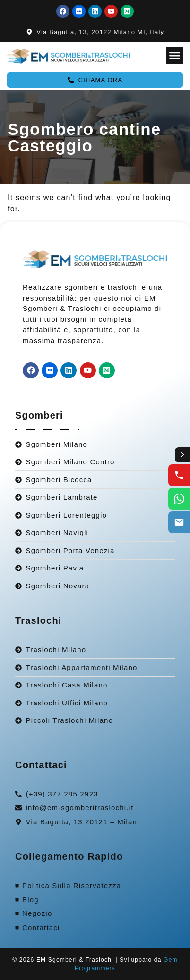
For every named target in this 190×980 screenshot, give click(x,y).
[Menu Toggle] (175, 55)
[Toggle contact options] (182, 455)
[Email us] (179, 522)
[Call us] (179, 475)
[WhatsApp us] (179, 499)
